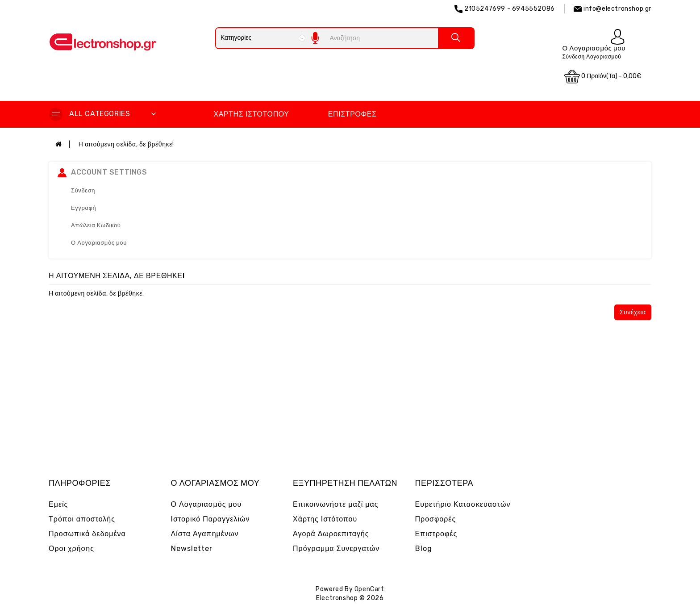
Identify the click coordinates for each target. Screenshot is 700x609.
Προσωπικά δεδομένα (87, 534)
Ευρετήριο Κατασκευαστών (463, 504)
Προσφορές (436, 519)
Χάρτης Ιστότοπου (251, 114)
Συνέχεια (633, 312)
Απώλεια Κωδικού (96, 225)
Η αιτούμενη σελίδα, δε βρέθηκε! (126, 144)
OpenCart (369, 589)
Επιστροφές (352, 114)
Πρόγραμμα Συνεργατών (336, 549)
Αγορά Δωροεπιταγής (331, 534)
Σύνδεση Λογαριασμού (592, 57)
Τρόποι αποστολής (82, 519)
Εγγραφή (83, 208)
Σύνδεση (83, 190)
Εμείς (58, 504)
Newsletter (192, 549)
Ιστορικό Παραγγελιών (210, 519)
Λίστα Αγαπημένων (205, 534)
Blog (424, 549)
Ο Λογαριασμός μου (99, 243)
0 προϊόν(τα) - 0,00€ (603, 77)
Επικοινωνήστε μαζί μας (336, 504)
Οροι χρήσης (71, 549)
